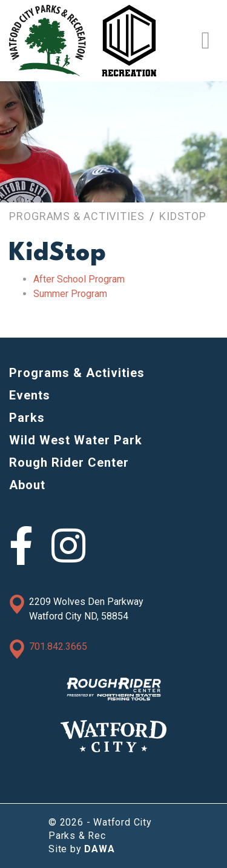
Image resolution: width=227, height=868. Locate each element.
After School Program (79, 279)
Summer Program (70, 294)
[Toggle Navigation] (206, 41)
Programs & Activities (77, 216)
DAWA (99, 849)
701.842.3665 (58, 646)
